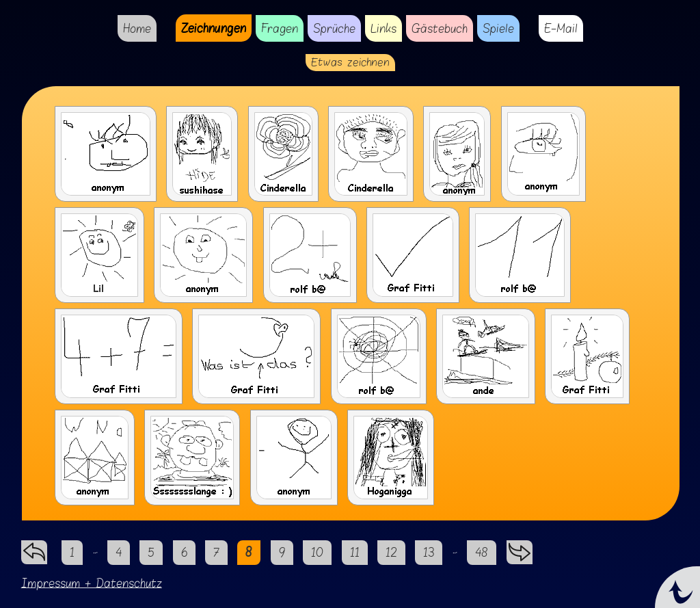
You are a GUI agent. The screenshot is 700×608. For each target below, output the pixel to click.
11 (355, 552)
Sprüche (334, 28)
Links (383, 28)
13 (429, 552)
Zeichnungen (214, 28)
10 (317, 552)
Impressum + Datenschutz (92, 583)
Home (137, 28)
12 (391, 552)
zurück (34, 549)
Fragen (280, 28)
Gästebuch (440, 28)
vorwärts (520, 549)
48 (482, 552)
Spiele (498, 28)
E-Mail (561, 28)
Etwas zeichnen (350, 63)
